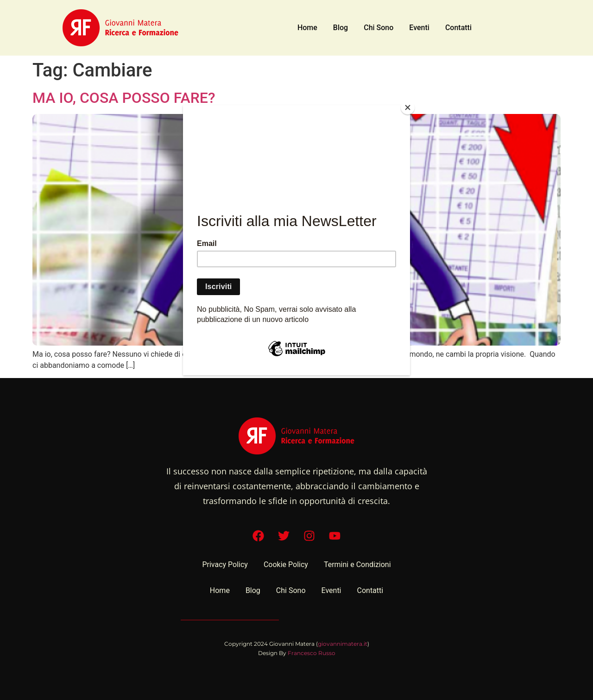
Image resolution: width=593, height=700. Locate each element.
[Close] (408, 107)
